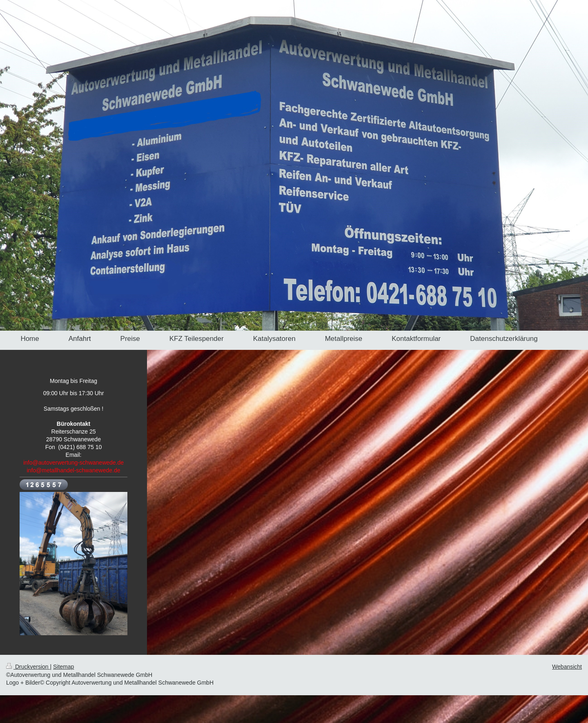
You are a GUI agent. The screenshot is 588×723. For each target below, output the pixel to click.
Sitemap (63, 667)
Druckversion (28, 667)
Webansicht (567, 667)
